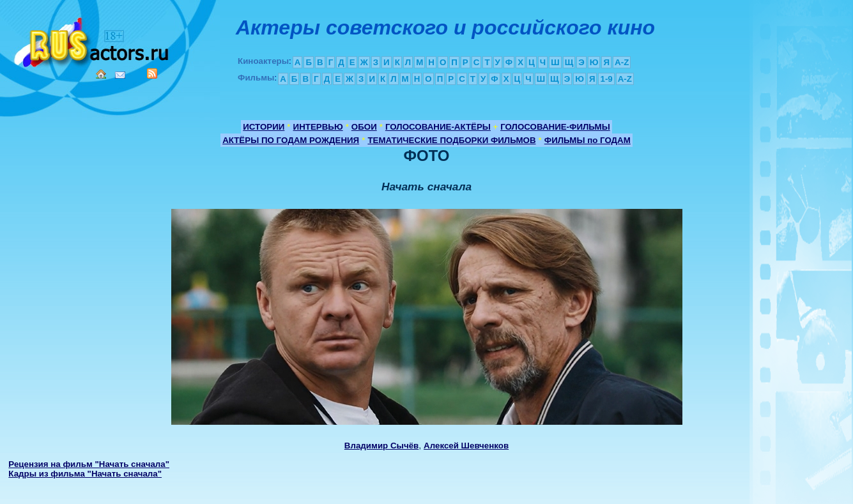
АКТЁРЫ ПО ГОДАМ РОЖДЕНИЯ (291, 140)
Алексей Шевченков (466, 446)
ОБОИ (364, 127)
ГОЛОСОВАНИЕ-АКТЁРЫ (438, 127)
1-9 (606, 79)
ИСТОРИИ (264, 127)
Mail (120, 75)
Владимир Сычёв (381, 446)
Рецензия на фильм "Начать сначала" (89, 464)
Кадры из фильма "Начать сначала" (85, 474)
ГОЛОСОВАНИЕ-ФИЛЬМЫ (555, 127)
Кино (93, 40)
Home (101, 74)
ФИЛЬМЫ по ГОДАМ (588, 140)
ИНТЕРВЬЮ (318, 127)
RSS (152, 73)
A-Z (622, 62)
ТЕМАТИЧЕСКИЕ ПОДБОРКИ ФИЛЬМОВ (451, 140)
